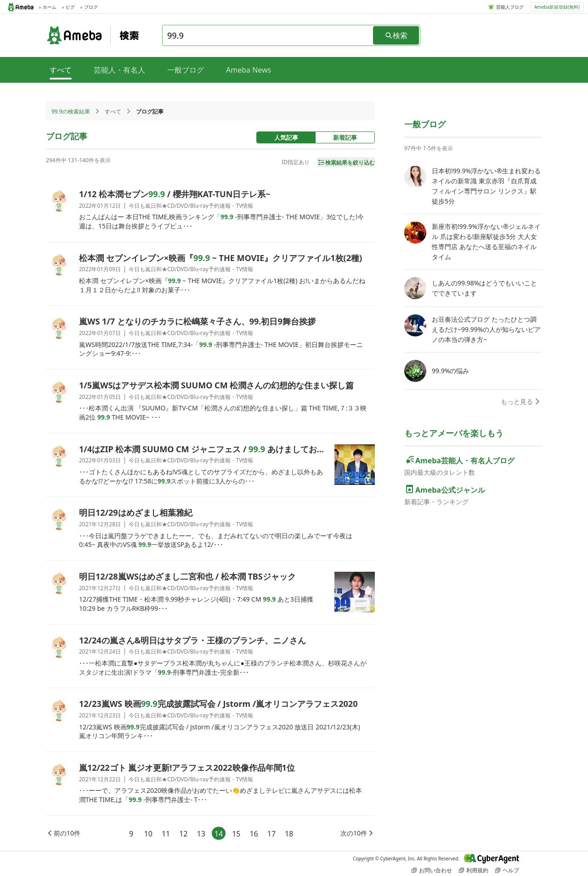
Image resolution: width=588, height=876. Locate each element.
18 (289, 834)
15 (236, 834)
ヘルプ (507, 870)
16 (254, 834)
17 (271, 834)
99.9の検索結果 (71, 111)
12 (183, 834)
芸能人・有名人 (119, 70)
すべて (113, 111)
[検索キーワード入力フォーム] (268, 35)
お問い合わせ (432, 870)
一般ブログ (186, 70)
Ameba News (249, 70)
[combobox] (268, 35)
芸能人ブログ (510, 7)
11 (166, 834)
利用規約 (474, 870)
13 (201, 834)
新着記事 (345, 137)
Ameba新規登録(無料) (557, 7)
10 (148, 834)
